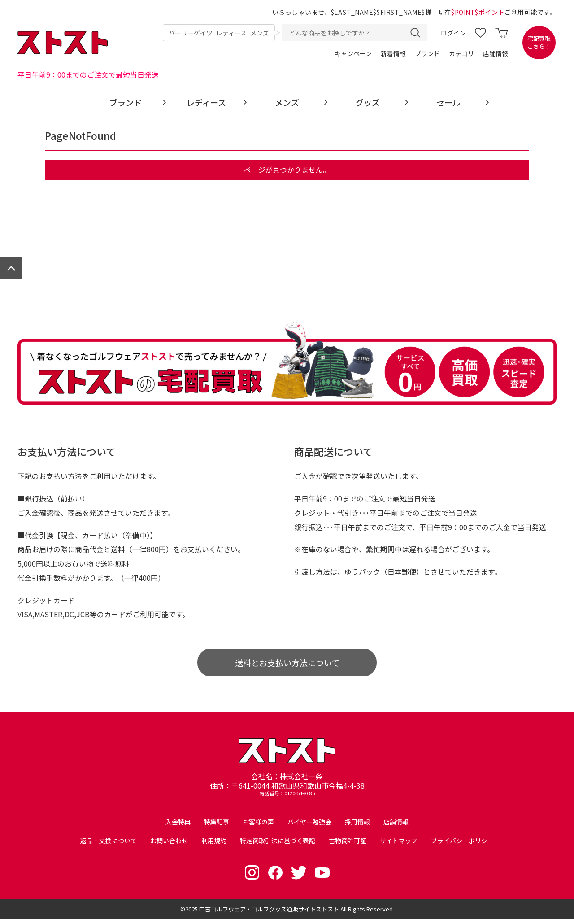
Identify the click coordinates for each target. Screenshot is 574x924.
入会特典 (178, 827)
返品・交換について (109, 846)
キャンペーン (353, 54)
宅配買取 (539, 43)
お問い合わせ (169, 846)
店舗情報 (496, 54)
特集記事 (217, 827)
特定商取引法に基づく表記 (278, 846)
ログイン (453, 33)
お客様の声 (258, 827)
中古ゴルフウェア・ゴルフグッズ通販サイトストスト (269, 914)
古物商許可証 (348, 846)
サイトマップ (399, 846)
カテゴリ (461, 54)
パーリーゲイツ (191, 33)
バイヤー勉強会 (309, 827)
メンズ (260, 33)
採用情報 (357, 827)
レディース (231, 33)
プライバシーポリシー (462, 846)
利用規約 (214, 846)
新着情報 (393, 54)
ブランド (427, 54)
